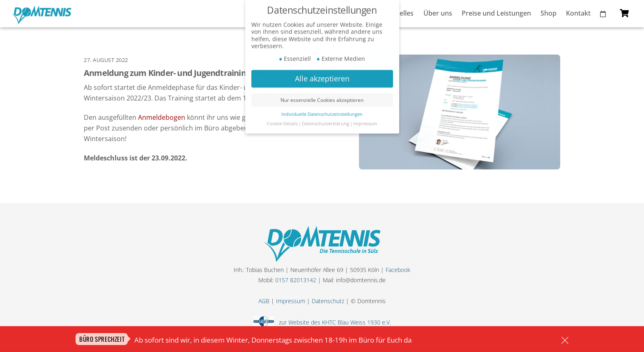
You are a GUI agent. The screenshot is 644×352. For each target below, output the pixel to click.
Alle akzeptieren (322, 73)
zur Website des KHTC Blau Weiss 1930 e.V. (333, 322)
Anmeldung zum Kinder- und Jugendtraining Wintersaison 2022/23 (208, 73)
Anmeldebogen (162, 117)
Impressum (291, 301)
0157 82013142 (296, 280)
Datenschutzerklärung (325, 119)
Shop (549, 13)
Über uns (438, 13)
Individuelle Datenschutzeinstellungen (322, 109)
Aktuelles (399, 13)
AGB (264, 301)
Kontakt (578, 13)
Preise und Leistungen (496, 13)
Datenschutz (328, 301)
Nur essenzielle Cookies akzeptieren (322, 95)
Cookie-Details (282, 119)
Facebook (398, 270)
